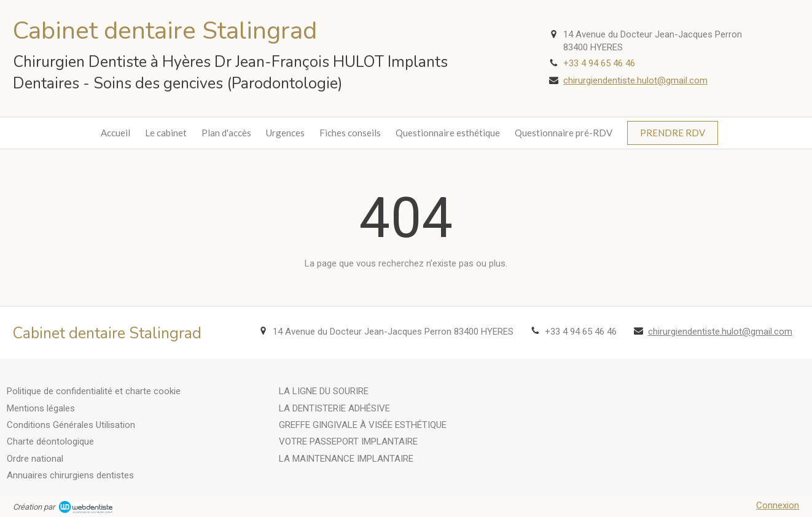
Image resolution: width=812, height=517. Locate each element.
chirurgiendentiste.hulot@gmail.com (635, 80)
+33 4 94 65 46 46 (599, 63)
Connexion (778, 505)
